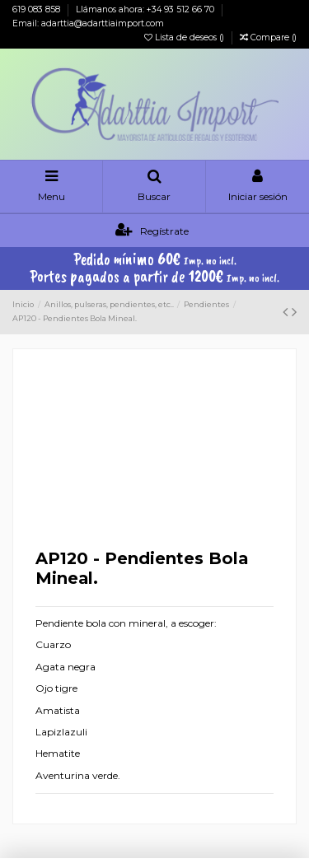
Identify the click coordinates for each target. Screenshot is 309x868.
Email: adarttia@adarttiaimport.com (88, 23)
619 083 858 (37, 9)
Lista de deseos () (185, 37)
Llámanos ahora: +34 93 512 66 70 (146, 9)
